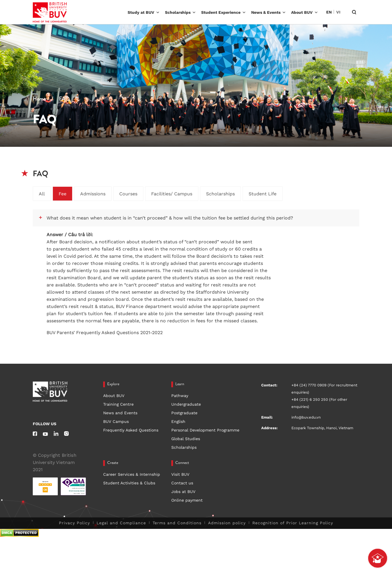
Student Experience (221, 12)
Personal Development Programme (205, 430)
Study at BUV (141, 12)
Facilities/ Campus (172, 194)
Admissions (93, 194)
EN (329, 12)
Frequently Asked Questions (131, 430)
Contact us (182, 483)
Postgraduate (184, 413)
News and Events (120, 413)
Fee (63, 194)
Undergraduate (186, 404)
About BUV (302, 12)
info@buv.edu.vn (306, 417)
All (42, 194)
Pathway (180, 396)
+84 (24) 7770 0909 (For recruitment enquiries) (324, 389)
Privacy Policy (74, 523)
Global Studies (186, 439)
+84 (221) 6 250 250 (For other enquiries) (319, 403)
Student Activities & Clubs (129, 483)
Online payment (187, 500)
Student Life (263, 194)
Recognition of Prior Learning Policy (293, 523)
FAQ (64, 99)
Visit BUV (180, 474)
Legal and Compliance (121, 523)
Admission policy (227, 523)
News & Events (266, 12)
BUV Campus (116, 421)
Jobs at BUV (183, 492)
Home (39, 99)
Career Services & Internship (132, 474)
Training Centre (118, 404)
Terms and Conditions (177, 523)
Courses (128, 194)
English (178, 421)
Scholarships (178, 12)
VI (338, 12)
